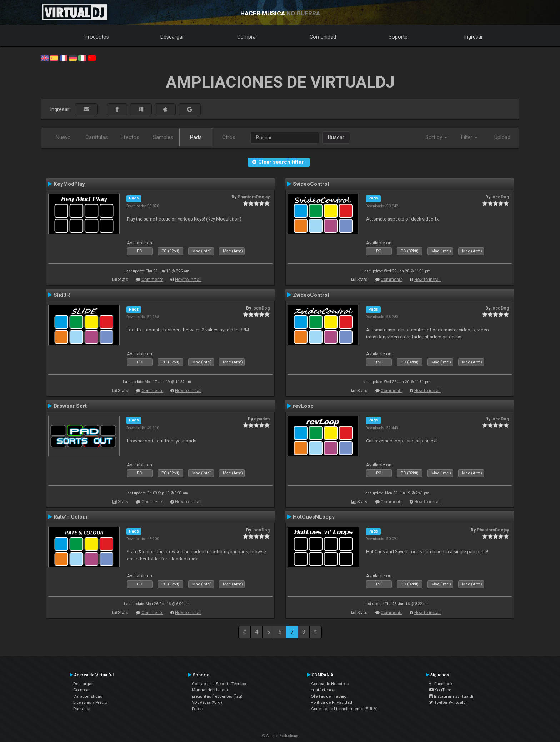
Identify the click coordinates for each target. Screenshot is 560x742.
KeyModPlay (69, 184)
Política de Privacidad (331, 702)
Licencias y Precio (90, 702)
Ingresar (474, 37)
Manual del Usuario (211, 690)
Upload (502, 137)
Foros (197, 709)
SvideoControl (311, 184)
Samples (163, 137)
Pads (196, 137)
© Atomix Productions (280, 736)
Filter (469, 137)
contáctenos (323, 690)
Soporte (398, 37)
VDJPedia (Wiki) (207, 702)
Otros (229, 137)
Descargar (172, 37)
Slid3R (62, 295)
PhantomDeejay (254, 197)
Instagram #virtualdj (451, 696)
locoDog (500, 197)
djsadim (262, 419)
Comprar (247, 37)
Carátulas (97, 137)
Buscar (336, 137)
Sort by (436, 137)
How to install (188, 280)
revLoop (303, 406)
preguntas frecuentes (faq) (217, 696)
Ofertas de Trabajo (329, 696)
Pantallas (82, 709)
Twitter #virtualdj (448, 702)
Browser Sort (70, 406)
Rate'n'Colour (71, 517)
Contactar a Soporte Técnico (219, 684)
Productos (97, 37)
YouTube (440, 690)
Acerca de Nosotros (330, 684)
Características (88, 696)
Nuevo (63, 137)
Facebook (441, 684)
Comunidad (323, 37)
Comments (152, 280)
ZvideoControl (311, 295)
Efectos (130, 137)
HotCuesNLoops (314, 517)
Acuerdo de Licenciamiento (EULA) (344, 709)
